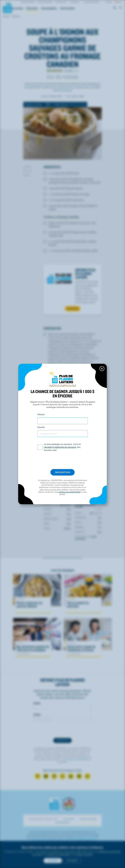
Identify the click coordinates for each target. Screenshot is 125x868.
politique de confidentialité (69, 492)
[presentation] (62, 460)
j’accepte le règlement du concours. (60, 447)
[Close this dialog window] (102, 369)
